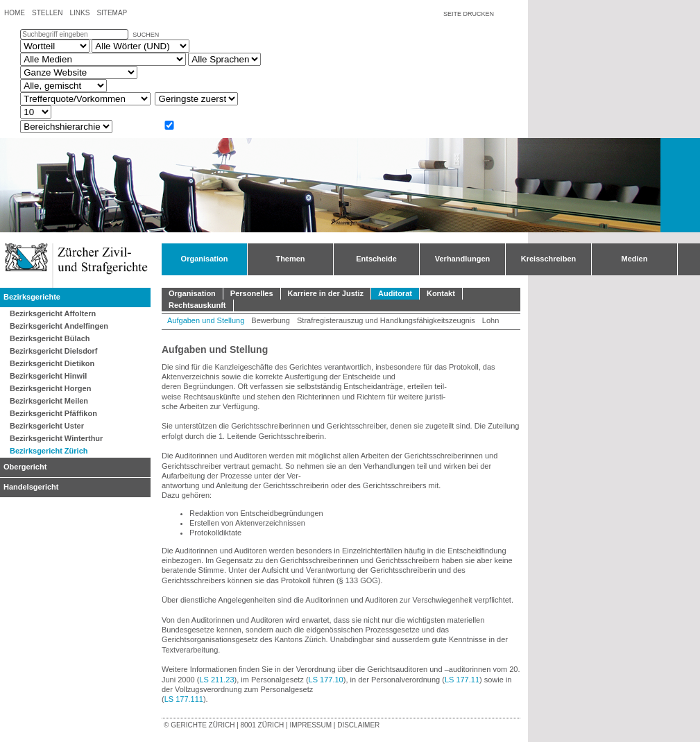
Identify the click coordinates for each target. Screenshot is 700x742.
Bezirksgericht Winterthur (56, 438)
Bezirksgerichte (32, 297)
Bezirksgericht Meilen (49, 401)
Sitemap (112, 13)
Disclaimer (358, 725)
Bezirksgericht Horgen (50, 388)
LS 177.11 (462, 680)
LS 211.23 (216, 680)
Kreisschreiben (548, 259)
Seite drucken (469, 14)
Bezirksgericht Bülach (50, 338)
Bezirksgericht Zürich (49, 451)
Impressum (310, 725)
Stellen (47, 13)
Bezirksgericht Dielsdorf (54, 351)
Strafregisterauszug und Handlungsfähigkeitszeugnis (386, 320)
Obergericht (25, 467)
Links (79, 13)
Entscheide (376, 259)
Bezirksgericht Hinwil (48, 376)
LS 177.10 (326, 680)
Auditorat (395, 293)
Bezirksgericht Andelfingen (59, 326)
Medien (635, 259)
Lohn (490, 320)
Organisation (205, 259)
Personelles (252, 293)
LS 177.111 (184, 699)
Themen (290, 259)
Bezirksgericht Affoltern (53, 313)
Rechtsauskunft (197, 305)
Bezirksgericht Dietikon (52, 363)
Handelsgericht (31, 487)
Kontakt (441, 293)
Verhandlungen (462, 259)
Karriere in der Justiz (326, 293)
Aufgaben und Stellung (206, 320)
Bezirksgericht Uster (47, 426)
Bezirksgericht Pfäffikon (53, 413)
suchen (146, 35)
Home (15, 13)
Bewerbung (271, 320)
